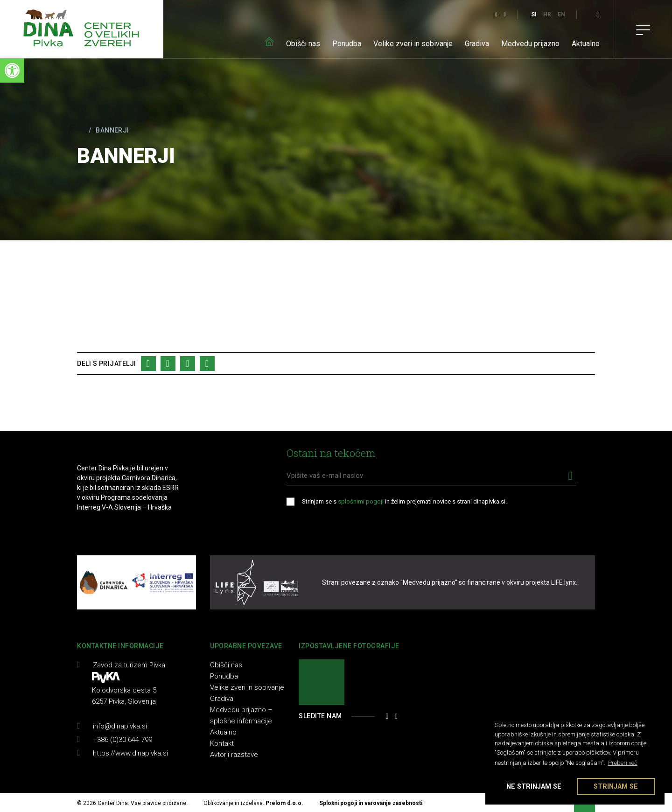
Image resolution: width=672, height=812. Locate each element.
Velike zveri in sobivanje (413, 44)
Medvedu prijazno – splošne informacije (241, 715)
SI (534, 14)
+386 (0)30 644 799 (122, 740)
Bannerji (112, 130)
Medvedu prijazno (530, 44)
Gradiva (477, 44)
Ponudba (347, 44)
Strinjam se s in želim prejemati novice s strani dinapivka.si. (404, 501)
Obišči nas (303, 44)
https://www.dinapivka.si (130, 753)
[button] (12, 70)
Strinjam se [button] (616, 787)
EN (561, 14)
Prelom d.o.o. (284, 803)
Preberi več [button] (623, 763)
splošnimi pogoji (361, 501)
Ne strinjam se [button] (534, 787)
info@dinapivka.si (120, 726)
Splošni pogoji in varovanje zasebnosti (371, 803)
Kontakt (222, 743)
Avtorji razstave (234, 755)
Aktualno (586, 44)
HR (547, 14)
